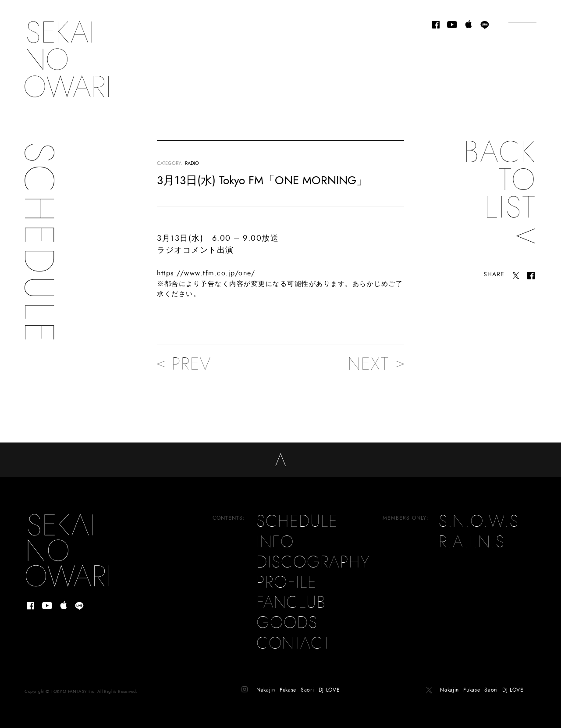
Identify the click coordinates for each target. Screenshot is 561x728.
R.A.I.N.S (472, 536)
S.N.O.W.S (479, 516)
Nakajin (266, 684)
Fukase (288, 684)
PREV (184, 364)
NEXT (376, 364)
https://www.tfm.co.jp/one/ (206, 273)
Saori (307, 684)
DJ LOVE (329, 684)
